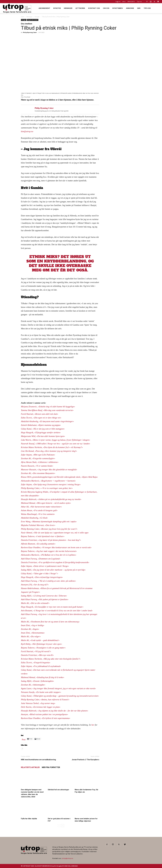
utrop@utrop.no (67, 858)
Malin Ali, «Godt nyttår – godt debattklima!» (40, 640)
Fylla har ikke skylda (29, 819)
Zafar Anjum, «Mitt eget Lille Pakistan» (38, 455)
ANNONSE (130, 8)
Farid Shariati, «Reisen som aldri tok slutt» (40, 414)
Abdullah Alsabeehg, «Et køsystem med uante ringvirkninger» (47, 421)
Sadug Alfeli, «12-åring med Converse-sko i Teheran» (44, 596)
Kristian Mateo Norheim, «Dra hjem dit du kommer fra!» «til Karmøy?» (52, 447)
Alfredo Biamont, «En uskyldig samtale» (38, 544)
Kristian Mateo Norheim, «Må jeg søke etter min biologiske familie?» (51, 659)
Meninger (29, 17)
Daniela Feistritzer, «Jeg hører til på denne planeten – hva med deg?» (51, 540)
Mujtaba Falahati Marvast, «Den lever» (38, 525)
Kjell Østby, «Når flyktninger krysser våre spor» (42, 644)
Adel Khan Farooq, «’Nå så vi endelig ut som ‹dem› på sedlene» (48, 581)
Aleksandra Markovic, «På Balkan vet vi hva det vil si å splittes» (49, 555)
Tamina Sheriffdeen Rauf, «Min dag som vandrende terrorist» (47, 410)
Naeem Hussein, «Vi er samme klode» (37, 466)
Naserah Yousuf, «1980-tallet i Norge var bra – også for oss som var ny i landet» (56, 444)
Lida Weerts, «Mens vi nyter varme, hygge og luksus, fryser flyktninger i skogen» (55, 440)
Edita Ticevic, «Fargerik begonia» (36, 663)
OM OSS (106, 8)
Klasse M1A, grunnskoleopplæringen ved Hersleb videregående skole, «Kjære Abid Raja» (59, 477)
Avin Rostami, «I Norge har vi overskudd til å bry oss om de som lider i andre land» (57, 611)
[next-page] (63, 826)
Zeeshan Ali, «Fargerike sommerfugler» (38, 458)
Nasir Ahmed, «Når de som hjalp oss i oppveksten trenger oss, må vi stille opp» (55, 533)
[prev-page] (59, 826)
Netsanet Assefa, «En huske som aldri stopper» (41, 692)
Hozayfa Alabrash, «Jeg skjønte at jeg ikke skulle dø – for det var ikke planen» (55, 711)
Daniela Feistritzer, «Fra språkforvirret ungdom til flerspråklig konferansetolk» (55, 562)
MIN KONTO (131, 2)
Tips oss (139, 2)
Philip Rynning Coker (30, 32)
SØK (139, 8)
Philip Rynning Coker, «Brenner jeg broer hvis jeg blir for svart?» (49, 529)
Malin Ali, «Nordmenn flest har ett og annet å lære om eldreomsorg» (50, 622)
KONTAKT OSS (94, 8)
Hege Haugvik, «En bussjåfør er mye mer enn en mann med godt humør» (52, 607)
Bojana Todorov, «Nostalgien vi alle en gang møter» (43, 648)
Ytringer (37, 17)
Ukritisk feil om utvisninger (58, 790)
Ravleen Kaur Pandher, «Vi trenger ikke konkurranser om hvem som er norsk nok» (56, 547)
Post (24, 739)
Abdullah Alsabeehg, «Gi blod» (34, 518)
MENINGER (68, 8)
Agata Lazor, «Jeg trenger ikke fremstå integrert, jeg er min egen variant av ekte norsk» (58, 688)
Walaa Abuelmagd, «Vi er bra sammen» (38, 514)
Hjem (23, 17)
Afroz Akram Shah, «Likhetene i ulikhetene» (40, 462)
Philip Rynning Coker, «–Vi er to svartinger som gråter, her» (47, 488)
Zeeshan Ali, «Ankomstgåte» (33, 685)
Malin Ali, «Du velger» (31, 636)
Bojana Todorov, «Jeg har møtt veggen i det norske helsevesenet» (49, 551)
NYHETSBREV (118, 8)
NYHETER (57, 8)
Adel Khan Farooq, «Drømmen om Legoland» (41, 559)
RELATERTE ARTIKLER (30, 767)
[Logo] (17, 8)
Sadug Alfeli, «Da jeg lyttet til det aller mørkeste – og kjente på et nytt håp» (53, 570)
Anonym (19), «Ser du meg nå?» (35, 585)
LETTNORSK (80, 8)
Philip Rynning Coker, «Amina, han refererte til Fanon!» (45, 700)
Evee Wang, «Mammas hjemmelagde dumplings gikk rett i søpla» (49, 522)
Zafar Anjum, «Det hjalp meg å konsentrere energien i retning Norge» (51, 484)
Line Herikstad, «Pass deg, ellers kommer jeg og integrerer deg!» (49, 451)
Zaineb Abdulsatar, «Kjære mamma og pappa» (41, 425)
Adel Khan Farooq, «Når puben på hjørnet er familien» (45, 599)
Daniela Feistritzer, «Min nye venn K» (37, 655)
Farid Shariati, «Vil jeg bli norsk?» (36, 651)
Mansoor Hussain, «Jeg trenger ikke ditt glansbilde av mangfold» (49, 470)
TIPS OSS (147, 8)
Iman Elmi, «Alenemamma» (33, 633)
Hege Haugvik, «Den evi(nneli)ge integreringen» (42, 577)
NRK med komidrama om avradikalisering (38, 760)
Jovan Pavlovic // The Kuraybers (85, 760)
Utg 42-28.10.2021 (33, 20)
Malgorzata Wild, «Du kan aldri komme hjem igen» (43, 436)
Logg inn (118, 2)
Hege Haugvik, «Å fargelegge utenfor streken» (41, 432)
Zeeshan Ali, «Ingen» (30, 629)
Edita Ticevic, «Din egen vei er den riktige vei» (41, 418)
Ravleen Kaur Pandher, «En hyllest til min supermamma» (46, 718)
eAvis (124, 2)
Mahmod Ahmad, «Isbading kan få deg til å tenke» (43, 677)
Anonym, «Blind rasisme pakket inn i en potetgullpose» (44, 714)
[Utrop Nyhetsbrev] (123, 110)
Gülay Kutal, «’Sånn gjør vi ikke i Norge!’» (40, 573)
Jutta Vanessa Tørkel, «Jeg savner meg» (38, 703)
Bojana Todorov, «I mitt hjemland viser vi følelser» (43, 536)
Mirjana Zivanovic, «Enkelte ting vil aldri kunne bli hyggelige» (48, 407)
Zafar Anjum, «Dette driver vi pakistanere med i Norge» (45, 566)
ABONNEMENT (44, 8)
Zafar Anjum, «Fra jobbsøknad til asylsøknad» (41, 666)
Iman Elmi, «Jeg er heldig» (33, 625)
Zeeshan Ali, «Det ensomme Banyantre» (38, 473)
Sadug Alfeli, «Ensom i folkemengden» (37, 681)
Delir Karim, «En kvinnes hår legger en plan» (41, 707)
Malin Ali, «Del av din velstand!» (35, 603)
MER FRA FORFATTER (51, 767)
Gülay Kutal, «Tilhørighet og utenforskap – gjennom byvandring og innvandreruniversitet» (60, 696)
